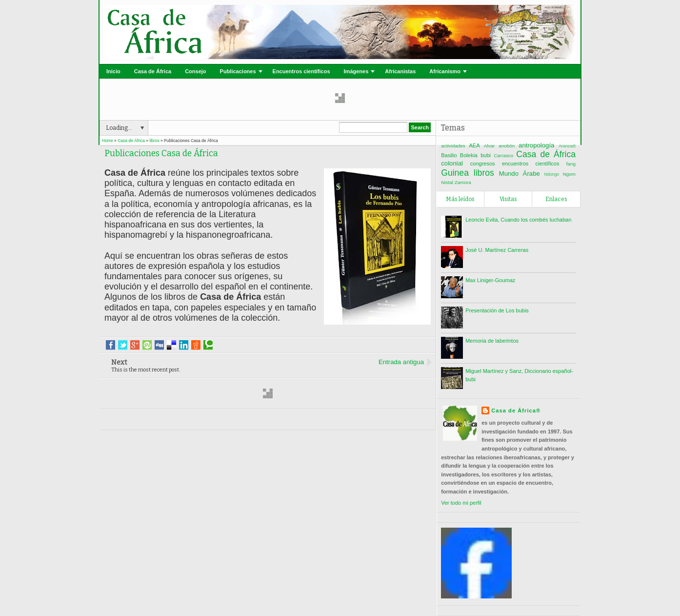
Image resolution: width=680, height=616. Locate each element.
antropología (536, 145)
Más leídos (460, 199)
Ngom (569, 174)
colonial (452, 163)
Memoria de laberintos (492, 341)
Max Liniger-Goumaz (490, 280)
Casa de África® (516, 411)
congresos (483, 164)
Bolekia (469, 155)
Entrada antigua (401, 362)
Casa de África (153, 71)
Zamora (463, 182)
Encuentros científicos (301, 71)
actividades (453, 146)
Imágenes (356, 71)
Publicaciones (238, 71)
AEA (475, 145)
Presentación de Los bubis (497, 310)
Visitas (508, 199)
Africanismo (445, 71)
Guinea (455, 173)
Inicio (113, 71)
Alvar (490, 146)
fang (571, 164)
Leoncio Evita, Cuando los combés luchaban (518, 220)
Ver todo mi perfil (461, 503)
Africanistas (400, 71)
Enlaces (556, 199)
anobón (507, 146)
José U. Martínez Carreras (497, 250)
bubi (486, 155)
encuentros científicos (531, 164)
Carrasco (503, 155)
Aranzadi (567, 146)
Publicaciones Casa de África (161, 154)
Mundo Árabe (520, 174)
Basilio (449, 155)
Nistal (447, 182)
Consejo (195, 71)
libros (484, 173)
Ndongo (551, 174)
